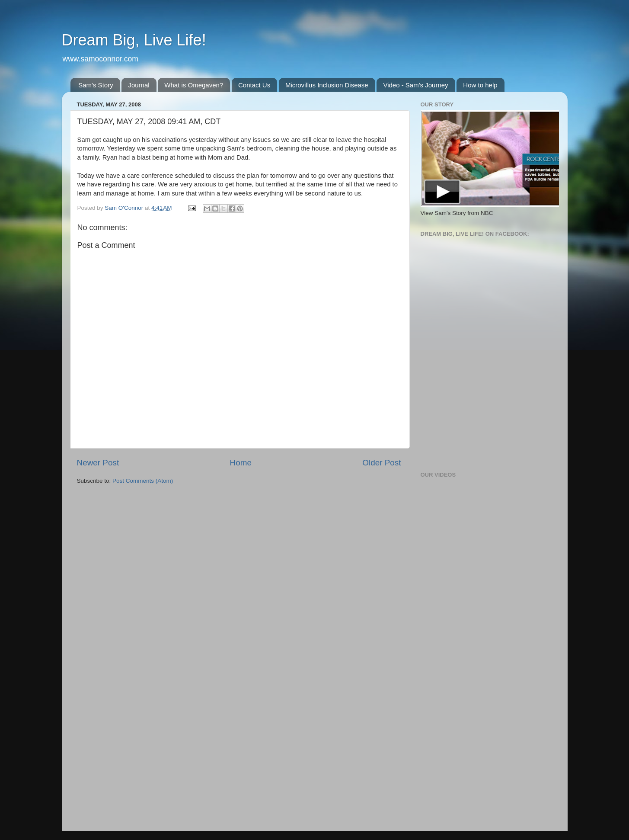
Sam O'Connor (125, 208)
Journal (139, 85)
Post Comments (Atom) (143, 481)
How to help (480, 85)
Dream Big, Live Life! (134, 40)
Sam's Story (96, 85)
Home (241, 463)
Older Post (382, 463)
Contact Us (254, 85)
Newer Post (98, 463)
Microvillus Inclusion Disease (327, 85)
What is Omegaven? (194, 85)
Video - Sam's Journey (415, 85)
